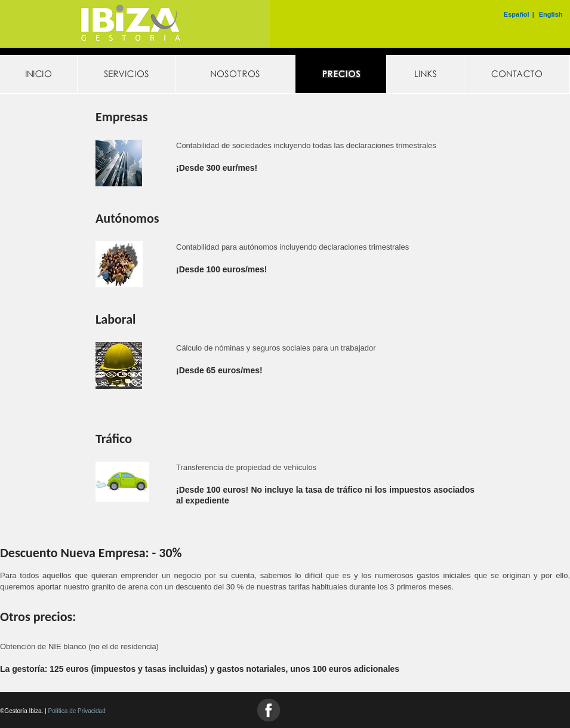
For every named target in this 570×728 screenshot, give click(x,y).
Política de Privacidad (77, 711)
